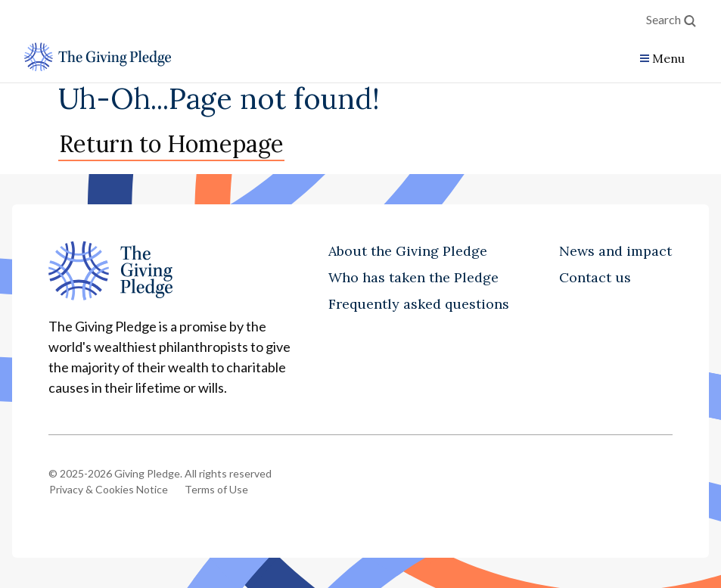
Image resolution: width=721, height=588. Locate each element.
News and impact (615, 251)
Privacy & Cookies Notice (109, 489)
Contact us (595, 277)
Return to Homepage (171, 143)
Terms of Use (216, 489)
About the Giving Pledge (408, 251)
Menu (668, 58)
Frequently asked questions (419, 304)
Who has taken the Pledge (413, 277)
